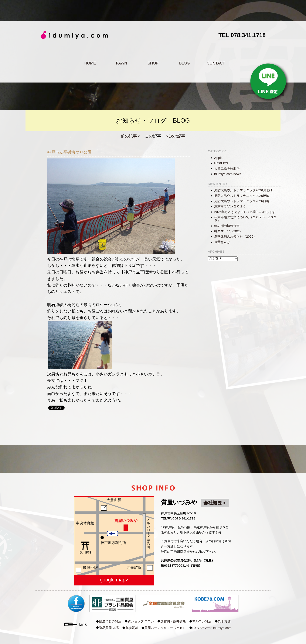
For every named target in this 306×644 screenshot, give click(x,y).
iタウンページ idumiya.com (212, 628)
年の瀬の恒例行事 (227, 226)
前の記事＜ (131, 136)
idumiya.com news (228, 174)
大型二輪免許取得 (227, 169)
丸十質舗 (224, 621)
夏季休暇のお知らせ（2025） (235, 236)
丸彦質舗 (132, 628)
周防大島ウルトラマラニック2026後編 (242, 196)
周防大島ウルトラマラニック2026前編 (242, 201)
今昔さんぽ (222, 242)
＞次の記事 (175, 136)
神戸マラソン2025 (227, 231)
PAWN (122, 63)
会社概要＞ (215, 503)
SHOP (153, 63)
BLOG (184, 63)
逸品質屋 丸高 (109, 628)
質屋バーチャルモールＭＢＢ (165, 628)
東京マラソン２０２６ (230, 206)
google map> (114, 580)
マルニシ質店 (202, 621)
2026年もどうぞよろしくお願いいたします (245, 212)
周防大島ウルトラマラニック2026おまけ (243, 190)
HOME (90, 63)
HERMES (221, 163)
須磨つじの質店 (110, 621)
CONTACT (216, 63)
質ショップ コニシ (141, 621)
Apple (218, 158)
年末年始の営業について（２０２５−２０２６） (245, 219)
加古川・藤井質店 (173, 621)
